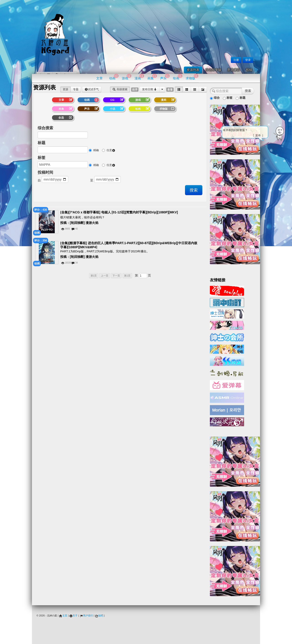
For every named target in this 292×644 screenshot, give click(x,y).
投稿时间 (45, 172)
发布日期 (150, 89)
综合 (215, 98)
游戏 (126, 77)
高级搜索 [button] (120, 89)
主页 (177, 70)
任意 (109, 150)
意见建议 (234, 70)
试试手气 (92, 89)
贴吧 (99, 616)
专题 (76, 89)
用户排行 (86, 616)
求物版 (192, 77)
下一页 (116, 276)
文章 (99, 78)
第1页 (94, 276)
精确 (94, 150)
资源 (65, 89)
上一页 (105, 276)
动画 (114, 77)
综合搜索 (45, 128)
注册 (236, 60)
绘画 (178, 77)
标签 (42, 158)
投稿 (249, 70)
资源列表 (193, 70)
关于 (73, 616)
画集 (152, 77)
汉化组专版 (213, 70)
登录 (248, 60)
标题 (42, 143)
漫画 (139, 77)
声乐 (165, 77)
